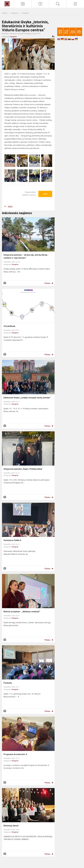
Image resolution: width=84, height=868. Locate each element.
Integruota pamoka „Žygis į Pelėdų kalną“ (23, 469)
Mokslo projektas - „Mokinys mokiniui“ (22, 612)
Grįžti (10, 207)
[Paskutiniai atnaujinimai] (40, 4)
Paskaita (8, 683)
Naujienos (15, 13)
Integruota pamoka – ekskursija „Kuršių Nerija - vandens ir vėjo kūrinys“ (26, 256)
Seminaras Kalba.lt (12, 540)
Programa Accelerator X (15, 754)
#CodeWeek (9, 326)
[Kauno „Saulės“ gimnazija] (7, 4)
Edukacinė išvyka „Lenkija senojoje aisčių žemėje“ (27, 398)
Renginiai (25, 13)
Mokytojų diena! (11, 826)
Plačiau (47, 283)
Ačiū (45, 194)
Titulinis (5, 13)
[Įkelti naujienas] (23, 4)
